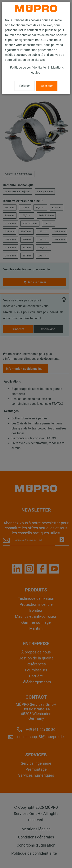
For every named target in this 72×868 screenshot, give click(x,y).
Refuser (25, 86)
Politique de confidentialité (28, 67)
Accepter (47, 86)
